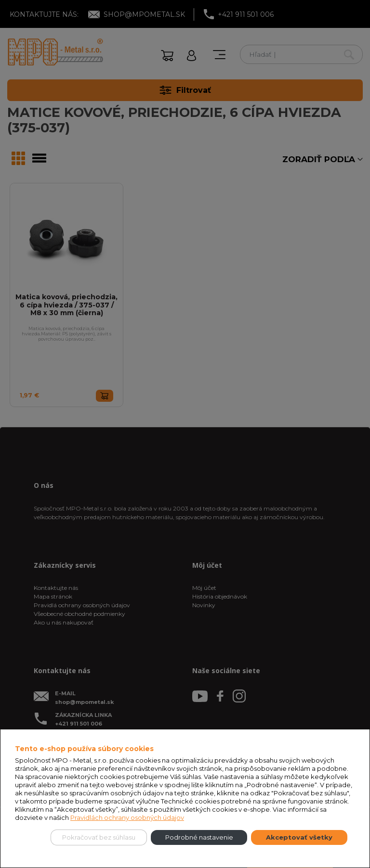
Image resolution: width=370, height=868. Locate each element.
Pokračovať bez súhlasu (99, 837)
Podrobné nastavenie (199, 837)
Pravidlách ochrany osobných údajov (127, 817)
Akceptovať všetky (299, 837)
